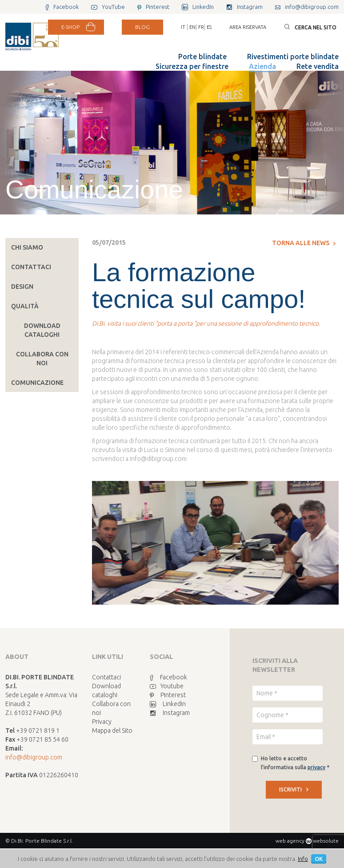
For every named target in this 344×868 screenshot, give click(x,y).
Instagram (170, 713)
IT (183, 27)
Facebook (168, 677)
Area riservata (248, 27)
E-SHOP (70, 27)
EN (192, 27)
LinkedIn (168, 704)
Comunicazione (37, 383)
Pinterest (168, 695)
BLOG (142, 27)
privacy (316, 767)
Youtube (167, 686)
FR (201, 27)
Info (303, 859)
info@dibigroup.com (34, 757)
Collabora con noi (42, 359)
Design (22, 287)
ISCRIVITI (294, 789)
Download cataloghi (42, 330)
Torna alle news (304, 243)
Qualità (25, 306)
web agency (290, 841)
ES (209, 27)
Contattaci (31, 267)
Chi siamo (27, 247)
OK (319, 859)
